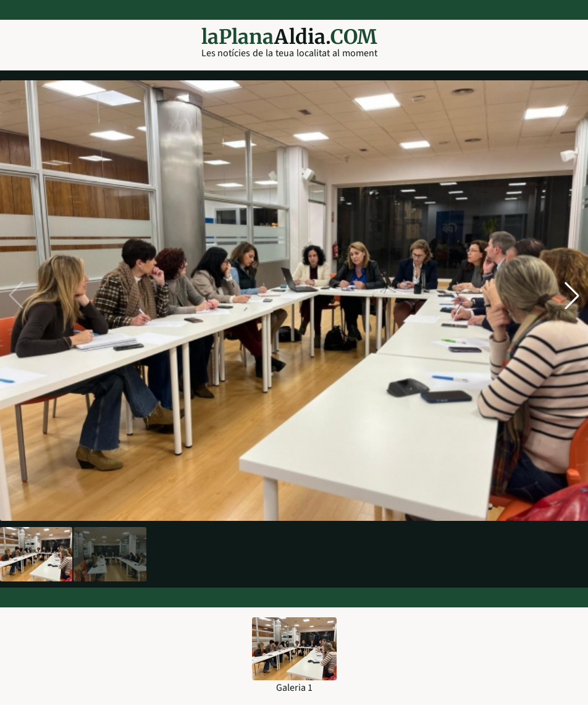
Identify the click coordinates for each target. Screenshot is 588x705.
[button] (572, 295)
